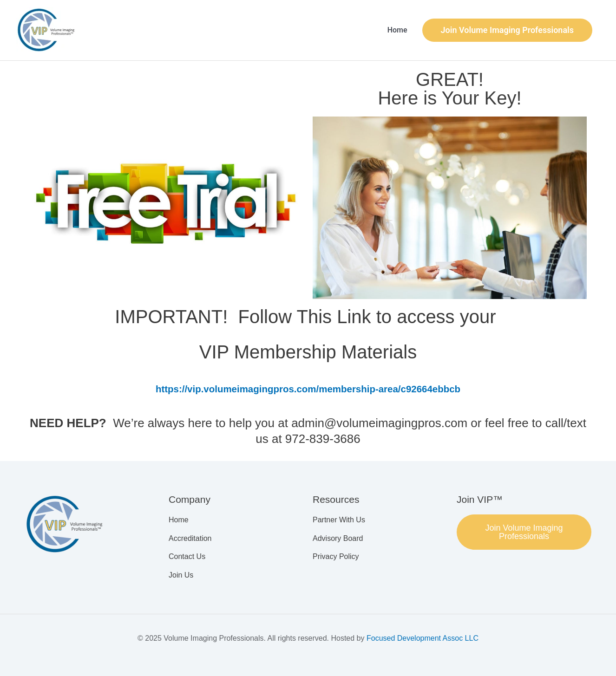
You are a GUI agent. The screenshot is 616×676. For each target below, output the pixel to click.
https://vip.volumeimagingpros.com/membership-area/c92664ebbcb (308, 389)
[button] (507, 30)
